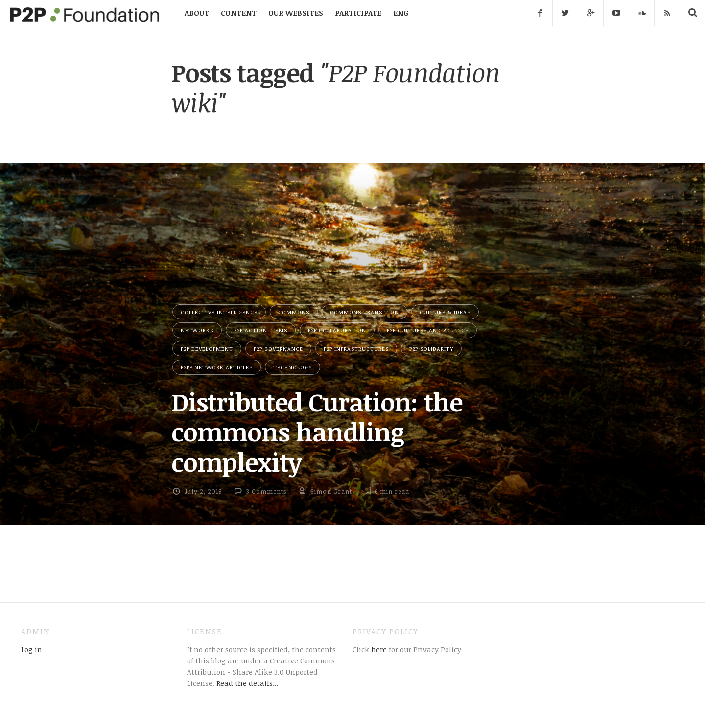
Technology (293, 367)
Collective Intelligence (219, 312)
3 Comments (266, 491)
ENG (401, 13)
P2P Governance (278, 349)
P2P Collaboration (337, 330)
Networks (197, 330)
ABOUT (197, 13)
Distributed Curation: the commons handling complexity (317, 432)
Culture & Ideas (445, 312)
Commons (294, 312)
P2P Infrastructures (356, 349)
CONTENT (239, 13)
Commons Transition (364, 312)
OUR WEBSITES (296, 13)
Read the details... (247, 683)
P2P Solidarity (431, 349)
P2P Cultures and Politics (428, 330)
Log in (32, 649)
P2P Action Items (261, 330)
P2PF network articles (217, 367)
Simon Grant (331, 491)
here (378, 649)
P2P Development (207, 349)
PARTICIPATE (358, 13)
